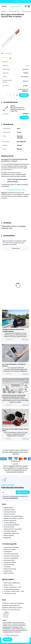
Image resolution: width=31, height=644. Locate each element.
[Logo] (16, 6)
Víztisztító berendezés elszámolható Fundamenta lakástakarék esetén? (14, 396)
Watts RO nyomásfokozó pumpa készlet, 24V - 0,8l (15, 289)
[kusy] (11, 95)
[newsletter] (23, 492)
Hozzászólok (16, 248)
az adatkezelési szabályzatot (18, 496)
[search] (26, 6)
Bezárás (8, 639)
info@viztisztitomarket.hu (12, 589)
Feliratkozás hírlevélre (13, 488)
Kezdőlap (4, 11)
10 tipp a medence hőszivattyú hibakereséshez (13, 330)
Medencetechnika (14, 11)
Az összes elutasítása (11, 635)
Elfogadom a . (16, 497)
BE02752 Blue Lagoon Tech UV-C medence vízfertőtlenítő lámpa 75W (18, 109)
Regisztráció (27, 1)
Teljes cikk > (25, 340)
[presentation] (2, 283)
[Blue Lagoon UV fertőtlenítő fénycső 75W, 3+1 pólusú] (15, 34)
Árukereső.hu (15, 464)
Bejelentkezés (18, 1)
